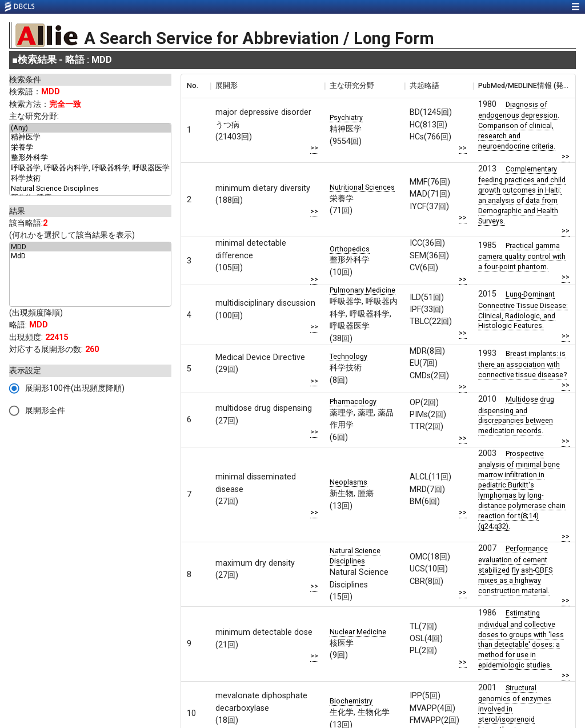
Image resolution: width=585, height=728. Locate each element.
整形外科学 (90, 158)
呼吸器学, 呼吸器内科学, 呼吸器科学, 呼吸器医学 (90, 169)
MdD (90, 256)
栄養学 (90, 148)
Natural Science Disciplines (90, 189)
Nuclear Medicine (358, 632)
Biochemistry (351, 701)
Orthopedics (350, 249)
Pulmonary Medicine (362, 290)
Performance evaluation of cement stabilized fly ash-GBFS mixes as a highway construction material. (515, 569)
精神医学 (90, 138)
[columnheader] (195, 86)
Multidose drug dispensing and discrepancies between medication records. (516, 415)
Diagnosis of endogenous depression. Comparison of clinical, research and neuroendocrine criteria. (519, 125)
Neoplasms (348, 482)
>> (314, 148)
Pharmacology (353, 401)
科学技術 (90, 179)
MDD (90, 247)
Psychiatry (346, 117)
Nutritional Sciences (362, 187)
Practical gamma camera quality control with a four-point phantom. (522, 256)
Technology (348, 356)
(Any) (90, 128)
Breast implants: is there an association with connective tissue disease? (522, 364)
